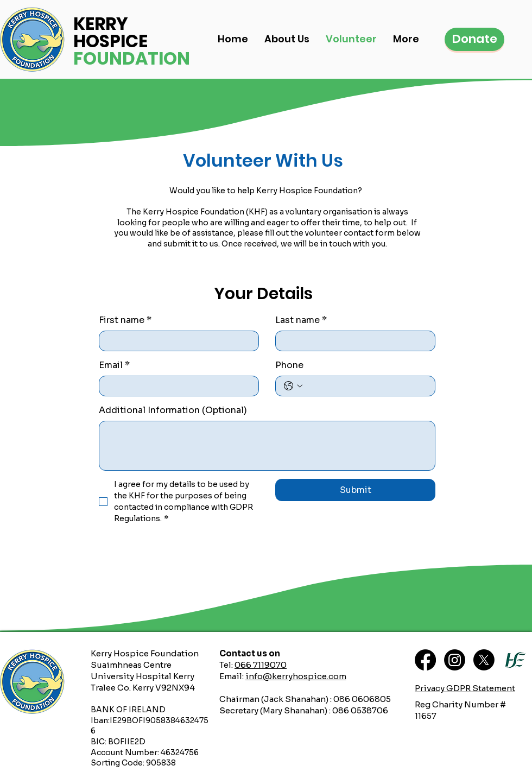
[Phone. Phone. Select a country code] (293, 386)
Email (114, 365)
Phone (289, 365)
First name (125, 320)
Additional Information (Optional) (173, 410)
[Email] (176, 386)
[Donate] (474, 39)
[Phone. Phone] (366, 386)
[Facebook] (425, 660)
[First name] (176, 341)
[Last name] (352, 341)
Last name (301, 320)
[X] (484, 660)
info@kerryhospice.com (296, 676)
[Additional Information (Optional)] (267, 446)
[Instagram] (455, 660)
